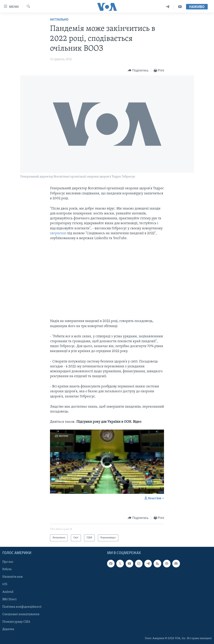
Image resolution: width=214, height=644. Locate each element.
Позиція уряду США (16, 622)
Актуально (59, 20)
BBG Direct (9, 599)
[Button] (138, 71)
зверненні (58, 233)
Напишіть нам (13, 577)
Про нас (8, 562)
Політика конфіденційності (22, 607)
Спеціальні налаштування (21, 614)
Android (8, 592)
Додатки (8, 629)
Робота (7, 569)
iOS (5, 584)
